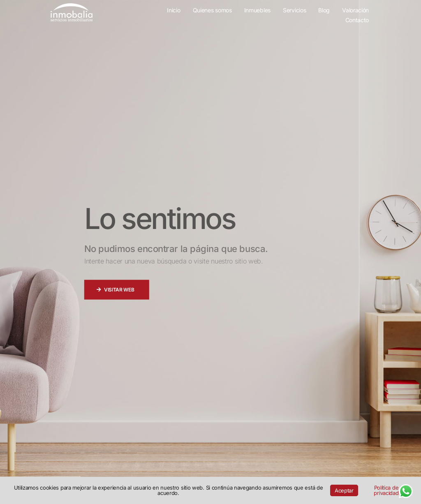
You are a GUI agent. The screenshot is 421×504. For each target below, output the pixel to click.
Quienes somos (212, 10)
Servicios (294, 10)
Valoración (355, 10)
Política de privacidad (386, 490)
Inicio (173, 10)
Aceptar (344, 490)
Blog (324, 10)
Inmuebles (257, 10)
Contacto (357, 20)
